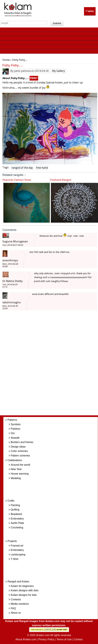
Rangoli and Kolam (18, 582)
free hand (42, 168)
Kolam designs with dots (25, 590)
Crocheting (17, 528)
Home (6, 60)
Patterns (12, 420)
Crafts (11, 501)
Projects (12, 541)
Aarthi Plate (17, 523)
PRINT (34, 78)
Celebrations (15, 460)
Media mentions (20, 604)
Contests (16, 599)
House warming (20, 474)
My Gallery (58, 71)
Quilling (15, 510)
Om (13, 433)
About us (16, 613)
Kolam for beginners (22, 586)
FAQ (13, 608)
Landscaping (18, 555)
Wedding (16, 478)
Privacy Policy (47, 639)
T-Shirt (14, 559)
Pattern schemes (20, 456)
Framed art (17, 546)
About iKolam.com (26, 639)
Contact (78, 639)
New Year (16, 469)
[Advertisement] (53, 365)
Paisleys (15, 429)
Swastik (15, 438)
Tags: (6, 167)
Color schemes (19, 451)
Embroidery (17, 519)
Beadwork (16, 514)
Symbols (16, 424)
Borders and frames (22, 442)
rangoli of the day (22, 168)
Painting (15, 505)
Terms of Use (64, 639)
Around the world (20, 465)
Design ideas (18, 447)
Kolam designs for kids (24, 595)
